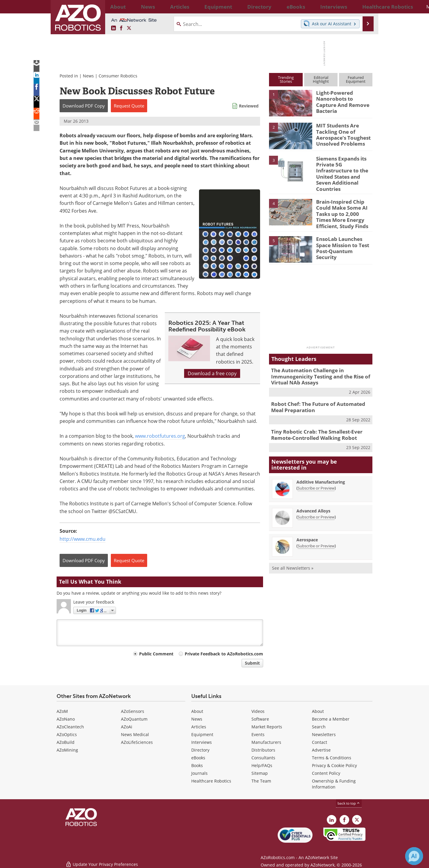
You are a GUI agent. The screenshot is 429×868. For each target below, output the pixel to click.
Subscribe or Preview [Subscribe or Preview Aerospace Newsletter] (316, 528)
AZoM (62, 711)
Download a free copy (212, 373)
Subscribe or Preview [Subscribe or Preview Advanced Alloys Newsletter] (316, 499)
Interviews (202, 742)
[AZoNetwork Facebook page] (121, 28)
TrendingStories (286, 79)
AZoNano (66, 719)
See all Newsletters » (293, 550)
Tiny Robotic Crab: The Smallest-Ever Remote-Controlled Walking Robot (313, 417)
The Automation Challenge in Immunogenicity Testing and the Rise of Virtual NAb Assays (316, 362)
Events (258, 734)
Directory (200, 750)
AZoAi (127, 727)
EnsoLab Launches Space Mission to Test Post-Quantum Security (343, 231)
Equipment (202, 734)
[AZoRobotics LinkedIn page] (114, 28)
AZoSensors (133, 711)
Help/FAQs (262, 765)
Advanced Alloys (313, 493)
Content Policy (326, 773)
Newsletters (324, 734)
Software (260, 719)
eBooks (198, 758)
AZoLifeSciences (137, 742)
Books (197, 765)
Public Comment (156, 654)
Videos (258, 711)
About (197, 711)
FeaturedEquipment (356, 79)
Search (319, 727)
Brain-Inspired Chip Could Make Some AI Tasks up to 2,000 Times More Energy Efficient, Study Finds (343, 203)
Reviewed (249, 106)
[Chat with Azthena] (414, 856)
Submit (252, 663)
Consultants (263, 758)
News (88, 76)
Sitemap (260, 773)
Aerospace (307, 522)
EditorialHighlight (321, 79)
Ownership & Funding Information (334, 784)
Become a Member (331, 719)
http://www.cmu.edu (83, 539)
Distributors (263, 750)
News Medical (135, 734)
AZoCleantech (70, 727)
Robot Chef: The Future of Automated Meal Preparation (320, 391)
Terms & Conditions (332, 758)
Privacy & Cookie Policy (334, 765)
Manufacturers (266, 742)
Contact (320, 742)
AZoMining (67, 750)
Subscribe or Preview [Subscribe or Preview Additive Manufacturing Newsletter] (316, 470)
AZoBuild (66, 742)
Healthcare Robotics (211, 781)
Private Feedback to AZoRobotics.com (224, 654)
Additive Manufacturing (321, 464)
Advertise (321, 750)
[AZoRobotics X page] (129, 28)
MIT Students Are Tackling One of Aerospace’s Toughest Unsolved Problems (340, 133)
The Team (261, 781)
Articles (199, 727)
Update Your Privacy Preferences (102, 860)
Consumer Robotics (118, 76)
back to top (349, 803)
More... (366, 7)
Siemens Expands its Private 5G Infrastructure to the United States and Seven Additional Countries (344, 169)
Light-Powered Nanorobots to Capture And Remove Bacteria (342, 98)
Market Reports (267, 727)
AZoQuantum (134, 719)
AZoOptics (67, 734)
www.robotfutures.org (160, 436)
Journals (199, 773)
